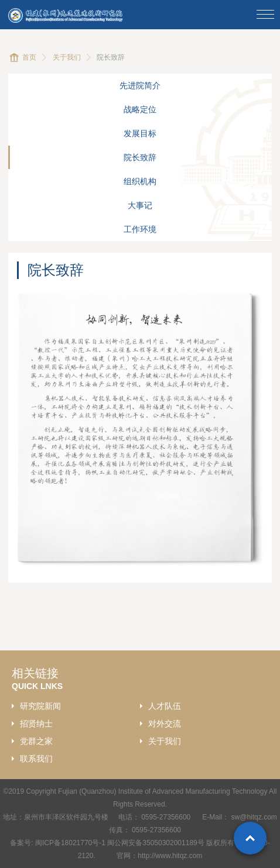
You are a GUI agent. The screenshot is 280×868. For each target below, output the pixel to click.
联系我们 (36, 759)
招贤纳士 (36, 724)
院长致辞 (140, 157)
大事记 (140, 205)
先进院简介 (140, 85)
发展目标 (140, 133)
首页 (29, 57)
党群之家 (36, 741)
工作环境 (140, 229)
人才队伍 (165, 706)
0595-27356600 (166, 817)
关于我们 (67, 57)
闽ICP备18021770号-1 (71, 843)
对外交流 (165, 724)
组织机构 (140, 181)
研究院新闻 (40, 706)
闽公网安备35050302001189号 (156, 843)
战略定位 (140, 109)
